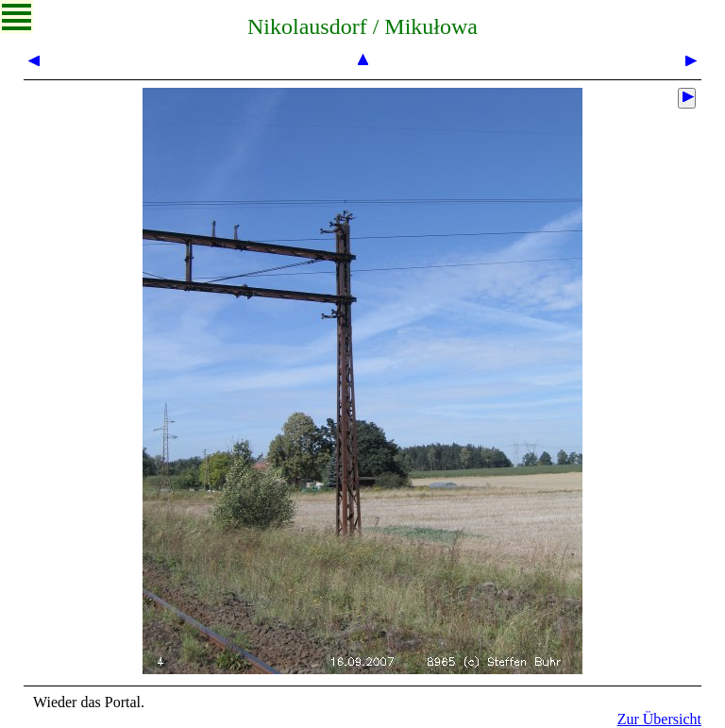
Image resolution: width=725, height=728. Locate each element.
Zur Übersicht (659, 719)
